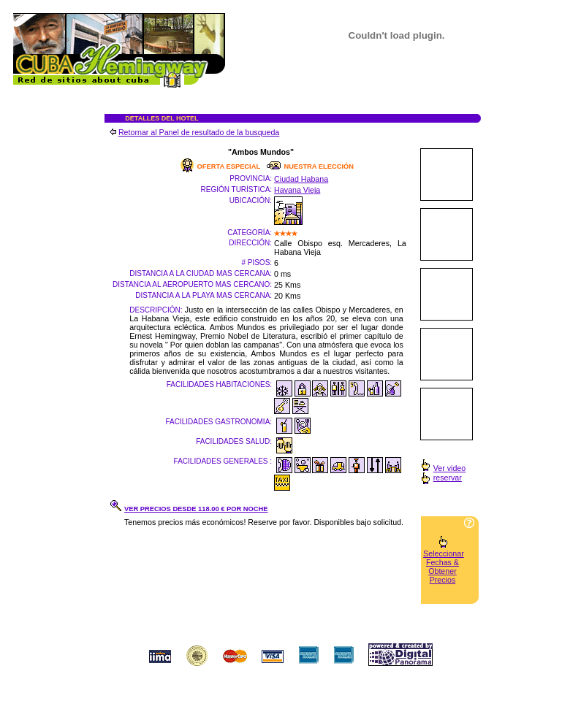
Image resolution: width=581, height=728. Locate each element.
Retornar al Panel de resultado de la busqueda (199, 132)
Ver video (449, 468)
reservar (448, 478)
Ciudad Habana (301, 179)
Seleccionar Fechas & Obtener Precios (444, 567)
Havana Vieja (297, 190)
